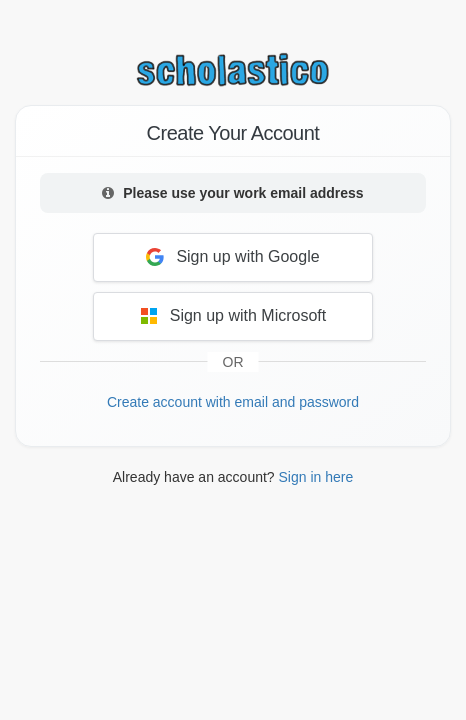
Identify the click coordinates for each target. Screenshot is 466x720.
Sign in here (316, 477)
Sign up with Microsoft (233, 316)
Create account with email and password (233, 402)
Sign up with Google (232, 257)
